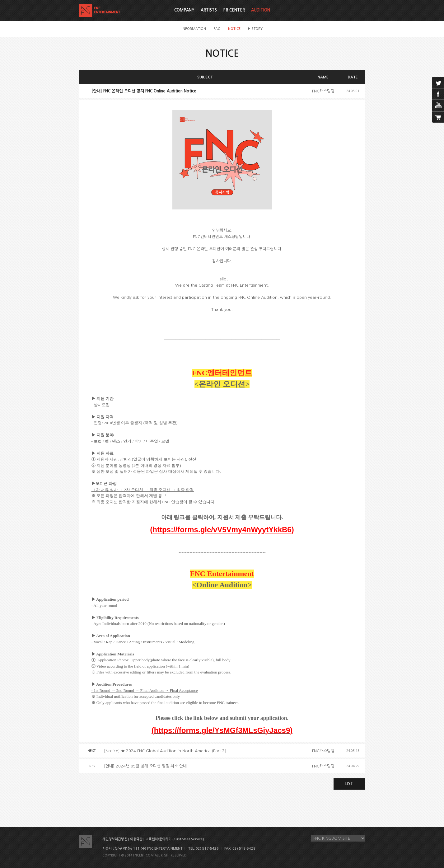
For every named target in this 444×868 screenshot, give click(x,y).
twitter (438, 82)
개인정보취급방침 (115, 839)
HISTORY (255, 29)
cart (438, 117)
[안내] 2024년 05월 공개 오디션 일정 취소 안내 (145, 766)
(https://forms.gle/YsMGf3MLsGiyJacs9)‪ (222, 730)
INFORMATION (194, 29)
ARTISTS (209, 10)
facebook (438, 94)
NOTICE (234, 29)
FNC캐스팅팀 (323, 91)
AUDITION (261, 10)
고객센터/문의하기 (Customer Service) (175, 839)
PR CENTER (234, 10)
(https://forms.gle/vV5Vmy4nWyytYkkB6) (222, 530)
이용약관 (136, 839)
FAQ (217, 29)
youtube (438, 106)
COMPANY (184, 10)
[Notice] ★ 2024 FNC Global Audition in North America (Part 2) (165, 751)
